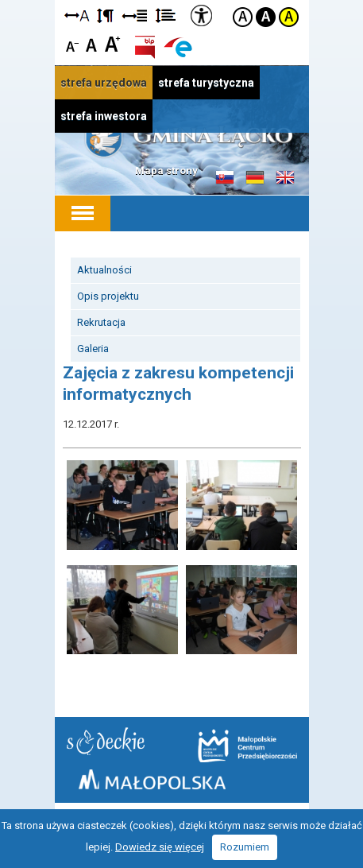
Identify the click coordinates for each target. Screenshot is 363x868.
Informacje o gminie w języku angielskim (285, 178)
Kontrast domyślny (243, 17)
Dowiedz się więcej (160, 847)
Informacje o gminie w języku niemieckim (255, 178)
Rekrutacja (101, 322)
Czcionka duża (112, 43)
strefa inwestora (104, 116)
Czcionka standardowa (93, 43)
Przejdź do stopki (181, 0)
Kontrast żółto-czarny (289, 17)
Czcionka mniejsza (73, 43)
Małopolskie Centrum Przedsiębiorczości (247, 746)
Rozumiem (245, 847)
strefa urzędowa (104, 83)
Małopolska (152, 779)
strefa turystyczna (206, 83)
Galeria (93, 349)
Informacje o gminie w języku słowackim (225, 178)
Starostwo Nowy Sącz (106, 741)
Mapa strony (166, 170)
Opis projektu (108, 296)
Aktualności (104, 270)
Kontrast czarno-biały (266, 17)
